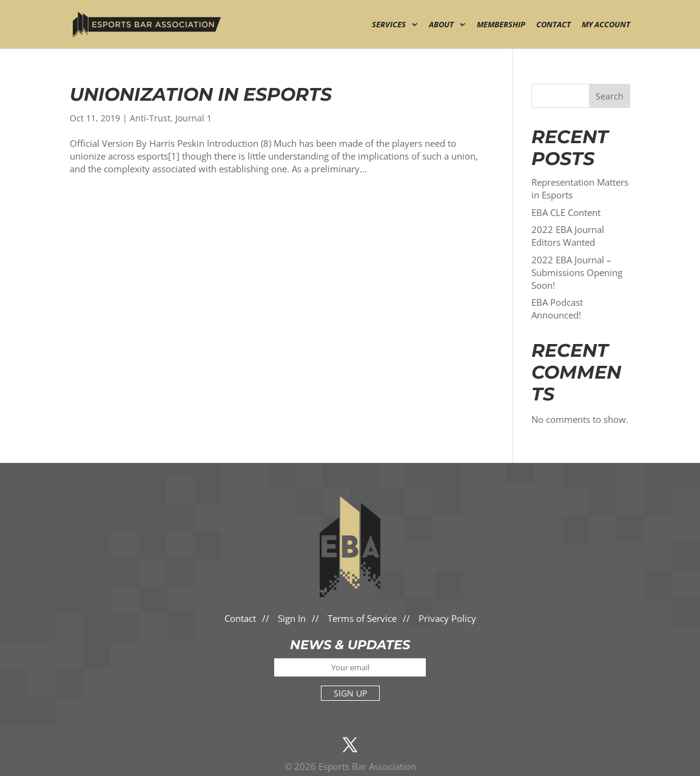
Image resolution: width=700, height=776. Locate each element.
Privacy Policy (447, 618)
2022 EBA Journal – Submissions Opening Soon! (577, 272)
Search (610, 96)
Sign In (292, 618)
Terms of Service (362, 618)
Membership (501, 25)
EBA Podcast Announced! (557, 309)
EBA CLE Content (566, 212)
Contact (554, 25)
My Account (606, 25)
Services (389, 25)
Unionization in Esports (201, 94)
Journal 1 (194, 118)
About (441, 25)
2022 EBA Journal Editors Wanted (568, 236)
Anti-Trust (150, 118)
